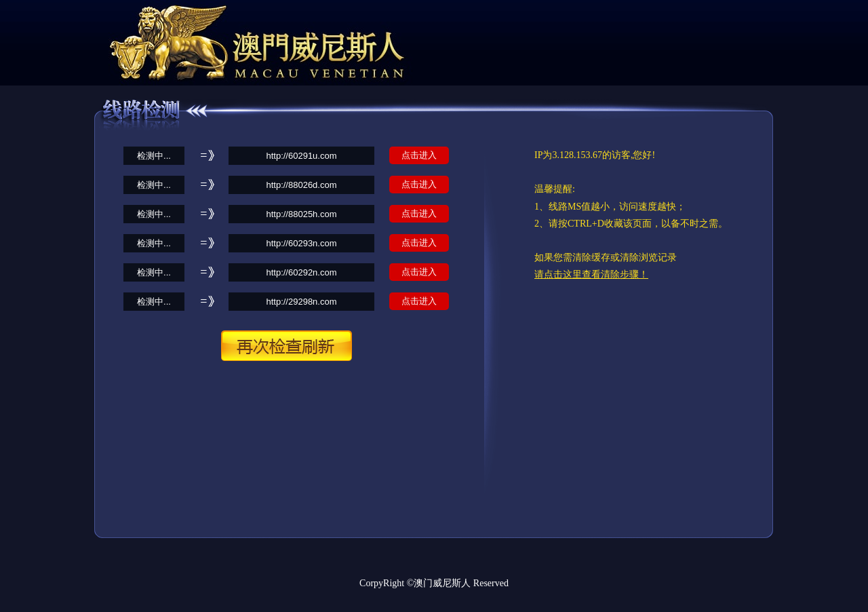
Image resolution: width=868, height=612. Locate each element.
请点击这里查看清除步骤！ (591, 274)
